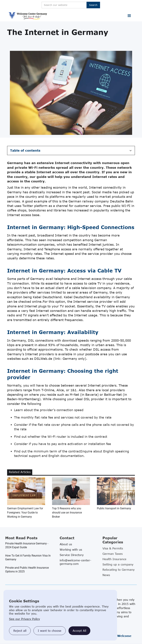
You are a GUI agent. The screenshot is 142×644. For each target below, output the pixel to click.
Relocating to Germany (119, 570)
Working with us (71, 550)
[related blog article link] (26, 498)
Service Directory (72, 555)
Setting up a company (118, 564)
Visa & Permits (113, 548)
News (106, 575)
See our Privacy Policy (24, 619)
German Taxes (113, 554)
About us (66, 544)
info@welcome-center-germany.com (75, 562)
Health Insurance (114, 559)
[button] (129, 16)
